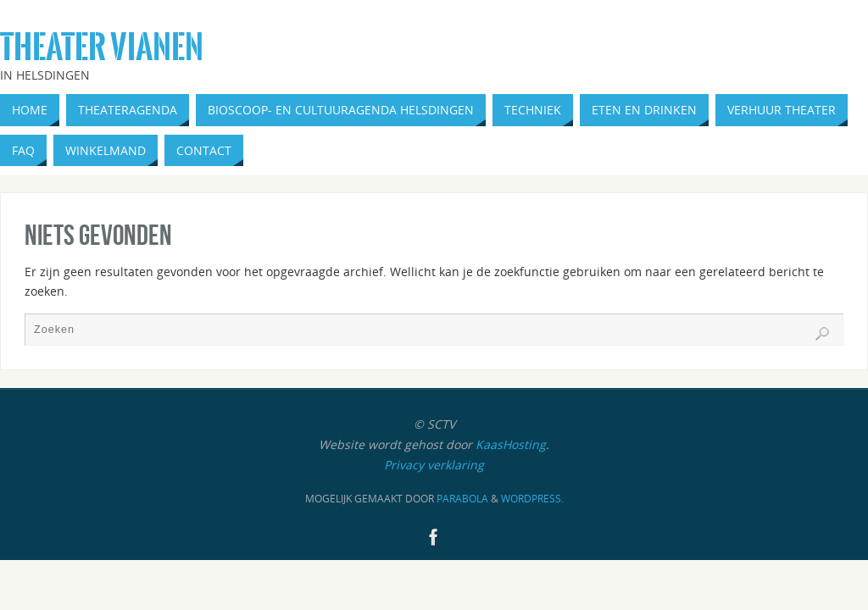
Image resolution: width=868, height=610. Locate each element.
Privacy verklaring (434, 465)
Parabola (462, 499)
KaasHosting (511, 444)
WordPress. (532, 499)
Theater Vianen (102, 47)
